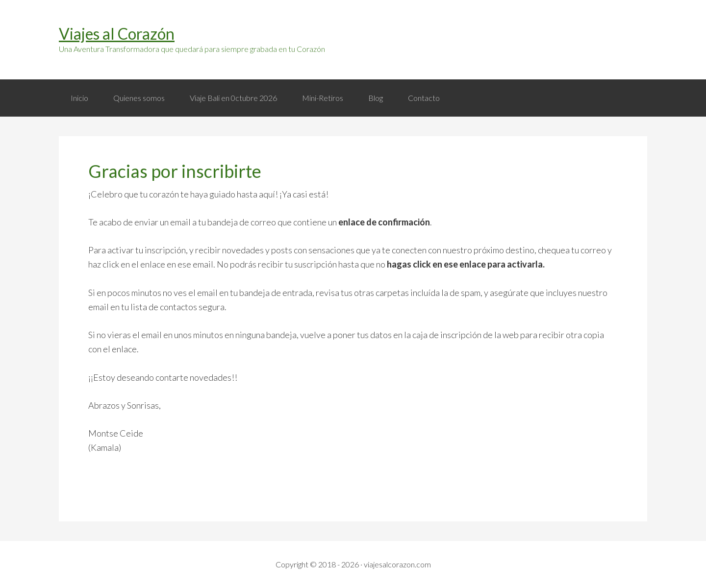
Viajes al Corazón (117, 34)
